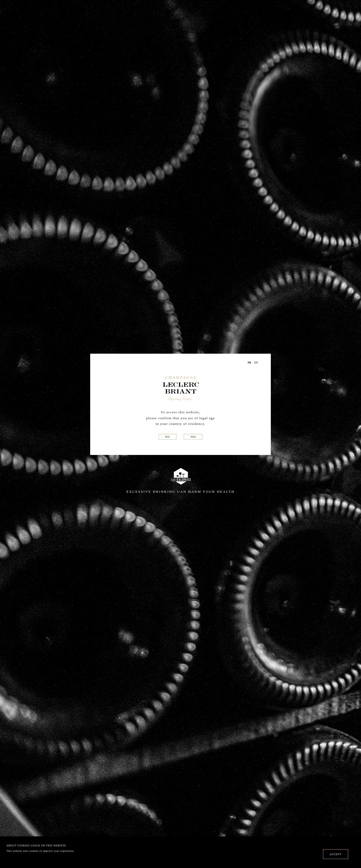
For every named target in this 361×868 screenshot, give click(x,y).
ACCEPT (336, 854)
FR (249, 363)
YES (193, 437)
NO (168, 437)
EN (256, 362)
